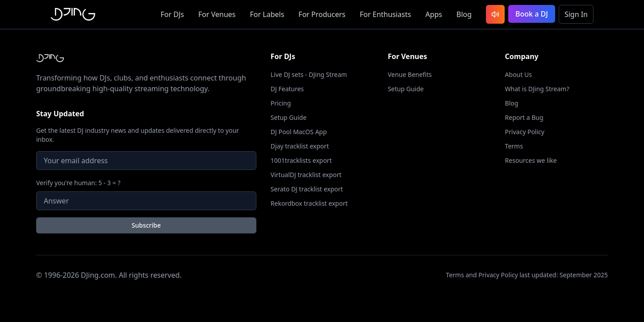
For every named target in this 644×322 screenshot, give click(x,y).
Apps (434, 14)
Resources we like (531, 160)
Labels (267, 14)
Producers (322, 14)
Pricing (281, 103)
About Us (519, 74)
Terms (514, 146)
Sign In (576, 14)
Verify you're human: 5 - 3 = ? (78, 183)
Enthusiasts (385, 14)
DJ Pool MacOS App (299, 132)
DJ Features (287, 89)
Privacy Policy (525, 132)
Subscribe (146, 225)
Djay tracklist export (300, 146)
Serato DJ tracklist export (307, 189)
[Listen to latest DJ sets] (495, 14)
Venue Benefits (410, 74)
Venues (217, 14)
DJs (172, 14)
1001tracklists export (301, 160)
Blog (464, 14)
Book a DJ (532, 14)
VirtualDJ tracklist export (306, 175)
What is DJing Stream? (537, 89)
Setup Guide (289, 117)
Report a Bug (524, 117)
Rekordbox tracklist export (309, 203)
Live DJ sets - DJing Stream (309, 74)
